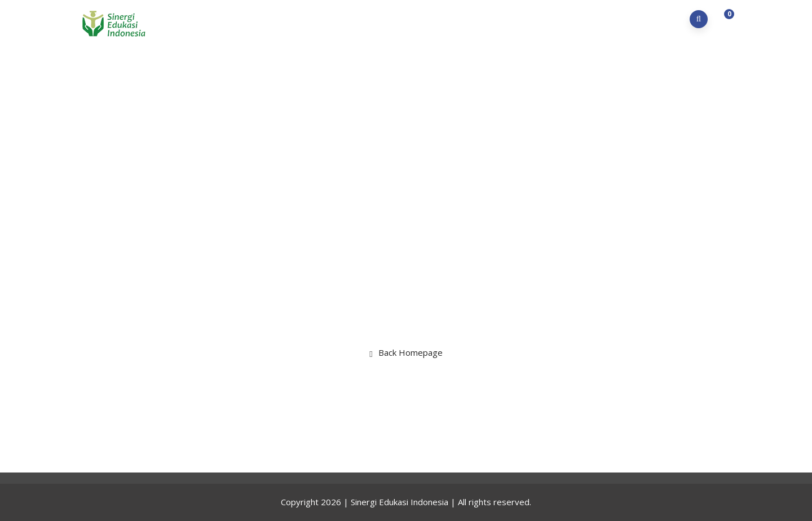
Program (490, 19)
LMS (626, 19)
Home (391, 19)
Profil (435, 19)
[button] (724, 19)
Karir (590, 19)
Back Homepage (406, 353)
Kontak (666, 19)
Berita (546, 19)
